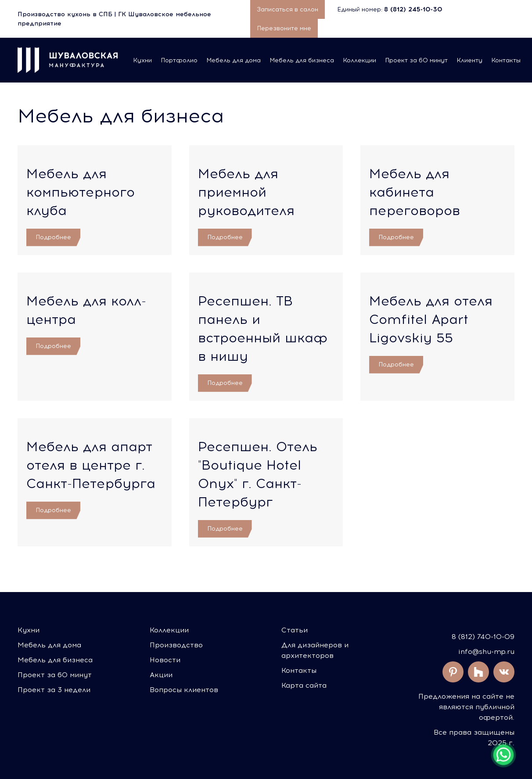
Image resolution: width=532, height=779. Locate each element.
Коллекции (359, 60)
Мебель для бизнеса (302, 60)
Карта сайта (304, 685)
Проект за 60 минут (416, 60)
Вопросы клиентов (184, 690)
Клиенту (469, 60)
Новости (165, 660)
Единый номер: (391, 9)
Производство (176, 645)
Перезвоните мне (284, 28)
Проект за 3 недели (54, 690)
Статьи (295, 630)
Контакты (506, 60)
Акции (161, 675)
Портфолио (179, 60)
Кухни (142, 60)
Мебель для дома (234, 60)
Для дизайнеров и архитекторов (315, 650)
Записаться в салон (288, 9)
